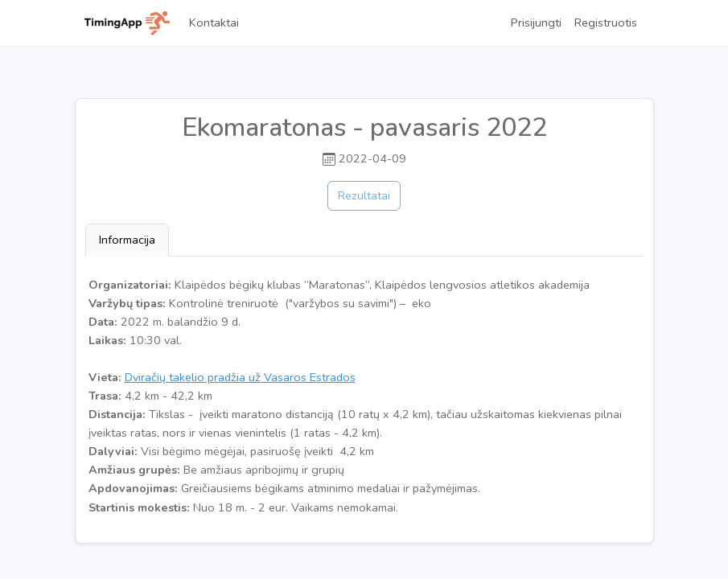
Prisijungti (536, 23)
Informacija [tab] (127, 240)
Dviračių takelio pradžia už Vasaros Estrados (240, 377)
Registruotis (606, 23)
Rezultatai (364, 195)
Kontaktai (214, 23)
